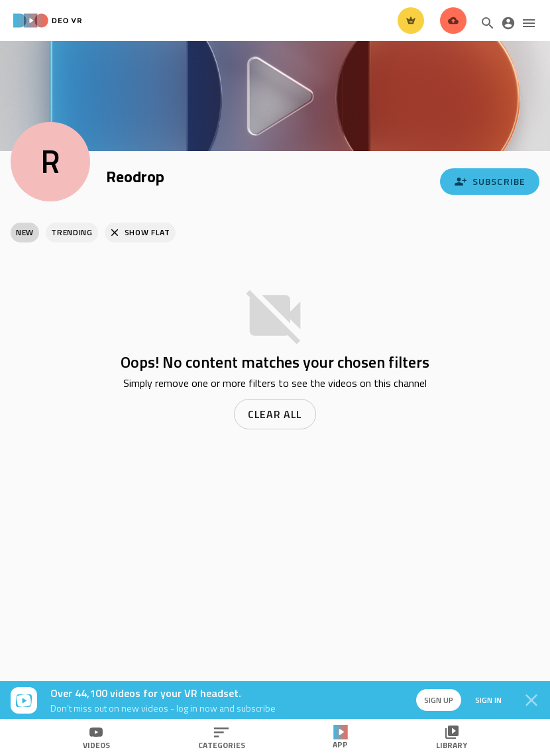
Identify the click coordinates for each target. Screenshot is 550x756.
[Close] (531, 700)
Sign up (432, 700)
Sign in (484, 700)
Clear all (275, 414)
